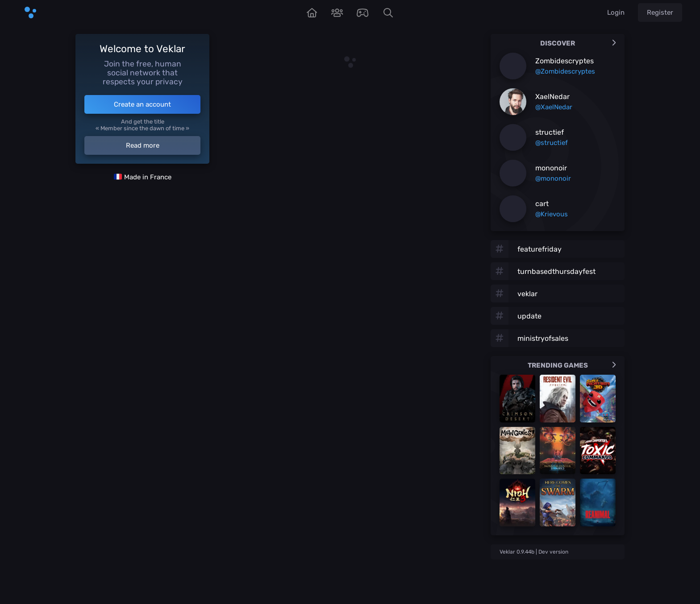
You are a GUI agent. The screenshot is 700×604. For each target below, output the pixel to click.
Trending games (572, 365)
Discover (578, 43)
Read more (143, 145)
